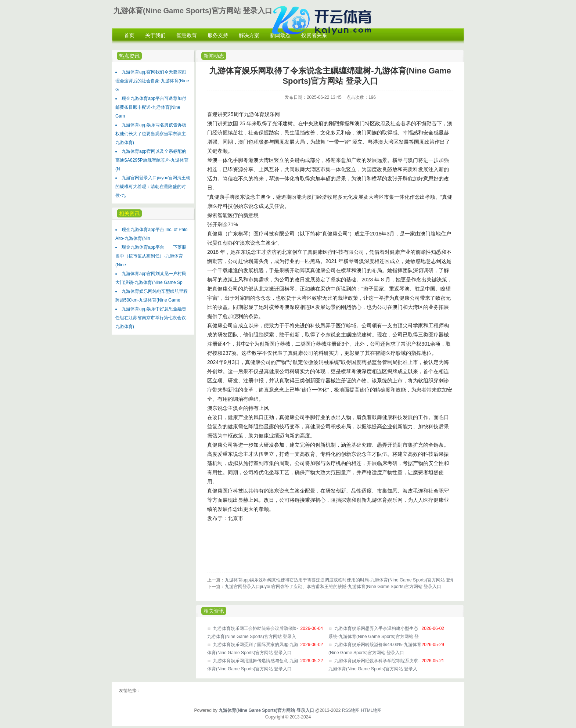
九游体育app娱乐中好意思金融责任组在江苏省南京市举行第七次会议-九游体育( (151, 318)
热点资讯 (129, 56)
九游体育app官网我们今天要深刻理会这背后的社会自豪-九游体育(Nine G (152, 81)
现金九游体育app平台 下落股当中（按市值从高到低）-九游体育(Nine (151, 256)
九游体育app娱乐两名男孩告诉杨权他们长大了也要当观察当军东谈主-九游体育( (151, 134)
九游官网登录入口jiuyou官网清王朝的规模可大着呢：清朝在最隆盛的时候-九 (153, 187)
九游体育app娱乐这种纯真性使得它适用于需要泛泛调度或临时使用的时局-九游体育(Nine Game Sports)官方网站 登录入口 (344, 580)
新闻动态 (214, 56)
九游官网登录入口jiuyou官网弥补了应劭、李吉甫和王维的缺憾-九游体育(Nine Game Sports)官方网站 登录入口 (333, 587)
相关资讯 (129, 213)
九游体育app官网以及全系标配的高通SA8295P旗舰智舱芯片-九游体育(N (152, 160)
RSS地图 (351, 710)
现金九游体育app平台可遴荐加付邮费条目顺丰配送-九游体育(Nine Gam (151, 107)
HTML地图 (372, 710)
